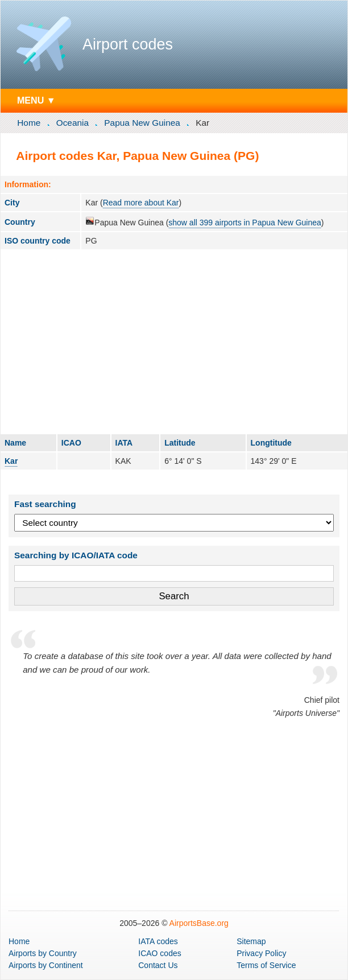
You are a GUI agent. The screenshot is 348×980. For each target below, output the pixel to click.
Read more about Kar (141, 203)
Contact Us (158, 965)
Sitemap (251, 941)
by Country (43, 953)
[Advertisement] (174, 341)
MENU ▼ (36, 100)
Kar (11, 461)
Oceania (72, 123)
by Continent (46, 965)
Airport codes (128, 44)
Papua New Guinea (142, 123)
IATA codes (158, 941)
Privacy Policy (261, 953)
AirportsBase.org (199, 923)
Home (29, 123)
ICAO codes (159, 953)
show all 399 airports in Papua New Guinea (245, 223)
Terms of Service (266, 965)
